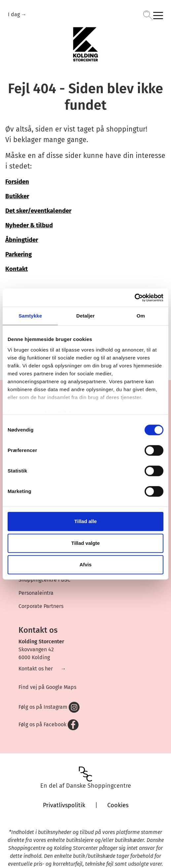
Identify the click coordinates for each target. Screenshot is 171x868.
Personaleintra (36, 593)
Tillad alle (85, 521)
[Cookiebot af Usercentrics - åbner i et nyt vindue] (135, 298)
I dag (15, 14)
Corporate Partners (41, 606)
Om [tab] (141, 316)
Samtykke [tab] (30, 316)
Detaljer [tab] (85, 316)
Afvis (86, 565)
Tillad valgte (85, 543)
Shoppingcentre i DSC (44, 580)
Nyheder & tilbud (29, 225)
